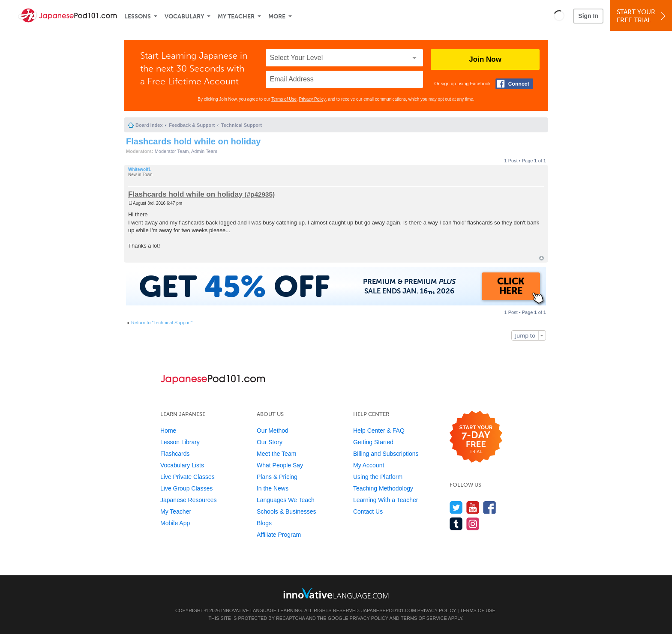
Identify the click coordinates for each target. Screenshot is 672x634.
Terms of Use (284, 99)
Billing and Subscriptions (386, 454)
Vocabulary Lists (182, 465)
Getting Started (373, 442)
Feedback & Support (192, 125)
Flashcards (175, 454)
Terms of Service (424, 618)
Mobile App (175, 523)
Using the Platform (378, 477)
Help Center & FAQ (379, 431)
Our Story (270, 442)
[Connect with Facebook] (514, 84)
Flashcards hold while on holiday (193, 141)
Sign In (588, 16)
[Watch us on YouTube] (473, 507)
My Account (369, 465)
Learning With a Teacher (386, 500)
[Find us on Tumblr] (456, 524)
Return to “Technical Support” (162, 323)
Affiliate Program (279, 535)
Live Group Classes (186, 488)
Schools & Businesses (286, 511)
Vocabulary (184, 16)
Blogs (264, 523)
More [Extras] (277, 16)
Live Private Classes (187, 477)
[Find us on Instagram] (473, 524)
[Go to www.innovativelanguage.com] (336, 593)
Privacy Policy (312, 99)
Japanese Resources (189, 500)
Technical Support (241, 125)
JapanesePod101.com (389, 610)
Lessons (138, 16)
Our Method (273, 431)
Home (168, 431)
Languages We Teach (286, 500)
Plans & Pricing (277, 477)
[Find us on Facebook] (490, 507)
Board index (149, 125)
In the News (273, 488)
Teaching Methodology (383, 488)
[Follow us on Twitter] (456, 507)
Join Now (485, 59)
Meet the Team (276, 454)
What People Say (280, 465)
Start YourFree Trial (642, 16)
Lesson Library (180, 442)
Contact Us (368, 511)
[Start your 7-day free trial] (476, 437)
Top (541, 258)
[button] (559, 15)
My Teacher (236, 16)
